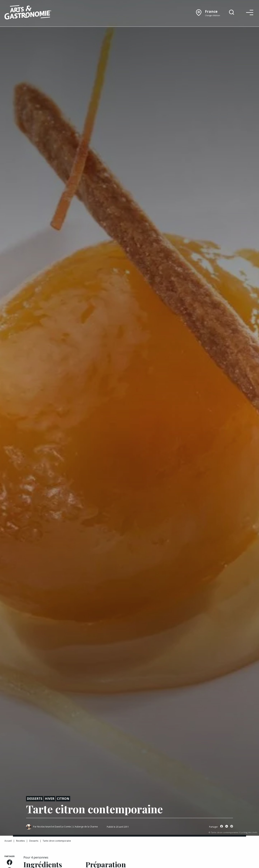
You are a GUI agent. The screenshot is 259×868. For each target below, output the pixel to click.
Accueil (8, 841)
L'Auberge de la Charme (86, 827)
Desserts (35, 799)
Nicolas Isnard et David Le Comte (54, 827)
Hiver (50, 799)
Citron (63, 799)
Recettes (20, 841)
